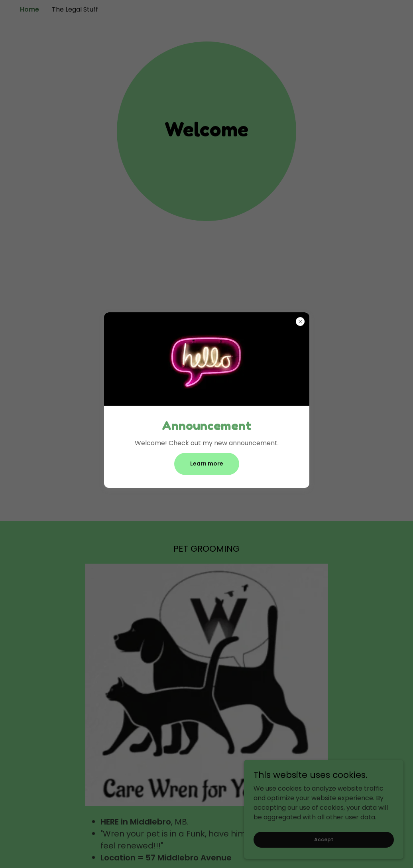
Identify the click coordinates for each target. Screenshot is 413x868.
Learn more (207, 464)
